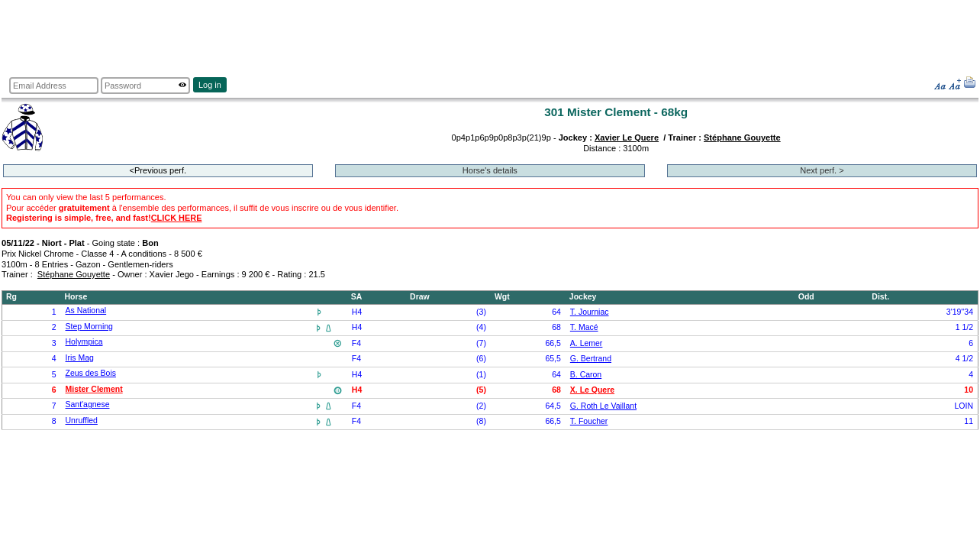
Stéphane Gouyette (742, 137)
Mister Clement (94, 389)
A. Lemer (587, 343)
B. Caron (586, 375)
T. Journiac (590, 312)
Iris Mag (80, 358)
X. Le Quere (592, 390)
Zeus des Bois (91, 373)
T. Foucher (589, 421)
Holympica (84, 342)
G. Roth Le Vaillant (603, 406)
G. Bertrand (591, 359)
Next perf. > (822, 170)
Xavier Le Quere (627, 137)
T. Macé (584, 327)
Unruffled (82, 421)
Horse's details (490, 170)
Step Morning (89, 327)
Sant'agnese (88, 404)
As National (86, 311)
